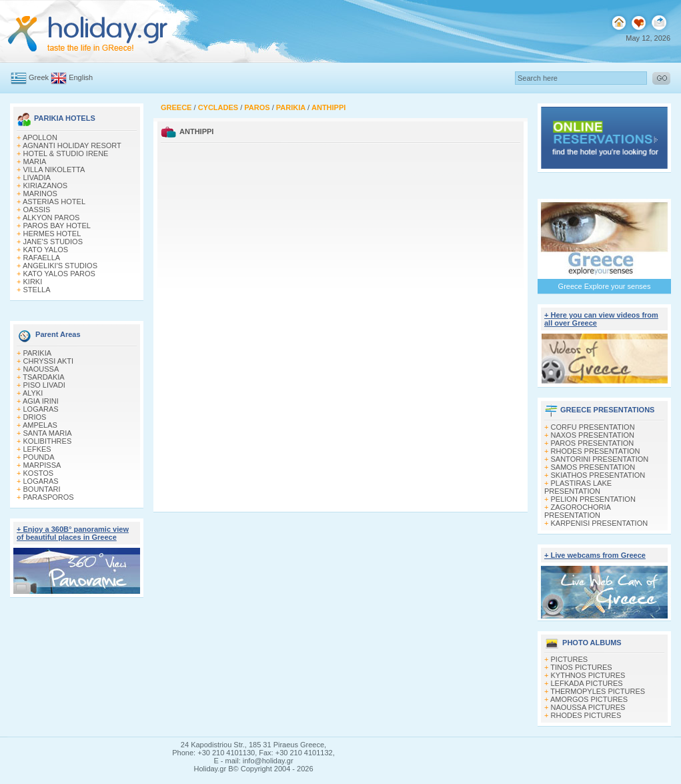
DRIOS (35, 417)
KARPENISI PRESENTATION (600, 523)
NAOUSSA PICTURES (588, 707)
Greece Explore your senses (605, 286)
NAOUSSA (41, 369)
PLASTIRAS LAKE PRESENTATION (578, 487)
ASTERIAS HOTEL (54, 202)
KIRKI (33, 282)
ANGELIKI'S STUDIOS (60, 266)
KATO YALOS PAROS (59, 274)
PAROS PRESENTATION (593, 443)
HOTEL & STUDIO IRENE (66, 153)
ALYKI (33, 393)
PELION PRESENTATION (593, 499)
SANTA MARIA (48, 433)
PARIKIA (38, 353)
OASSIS (37, 210)
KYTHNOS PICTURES (588, 675)
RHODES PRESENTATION (596, 451)
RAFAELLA (42, 258)
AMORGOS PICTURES (589, 699)
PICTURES (570, 659)
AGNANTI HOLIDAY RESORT (72, 145)
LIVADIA (37, 177)
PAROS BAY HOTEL (57, 226)
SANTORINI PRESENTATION (600, 459)
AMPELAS (40, 425)
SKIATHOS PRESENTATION (598, 475)
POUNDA (39, 457)
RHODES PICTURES (586, 715)
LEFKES (37, 449)
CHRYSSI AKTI (49, 361)
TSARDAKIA (43, 377)
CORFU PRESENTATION (593, 427)
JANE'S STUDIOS (53, 242)
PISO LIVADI (44, 385)
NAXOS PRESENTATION (593, 435)
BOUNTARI (42, 489)
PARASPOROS (49, 497)
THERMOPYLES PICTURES (598, 691)
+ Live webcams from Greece (595, 555)
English (81, 77)
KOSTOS (39, 473)
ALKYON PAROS (51, 218)
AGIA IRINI (41, 401)
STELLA (37, 290)
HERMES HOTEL (52, 234)
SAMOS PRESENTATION (593, 467)
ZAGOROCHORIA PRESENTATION (577, 511)
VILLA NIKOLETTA (54, 169)
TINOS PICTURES (581, 667)
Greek (39, 77)
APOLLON (40, 137)
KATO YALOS (46, 250)
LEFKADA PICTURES (587, 683)
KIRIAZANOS (46, 185)
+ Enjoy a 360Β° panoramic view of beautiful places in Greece (73, 533)
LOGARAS (41, 409)
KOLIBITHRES (48, 441)
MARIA (35, 161)
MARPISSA (42, 465)
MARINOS (40, 193)
